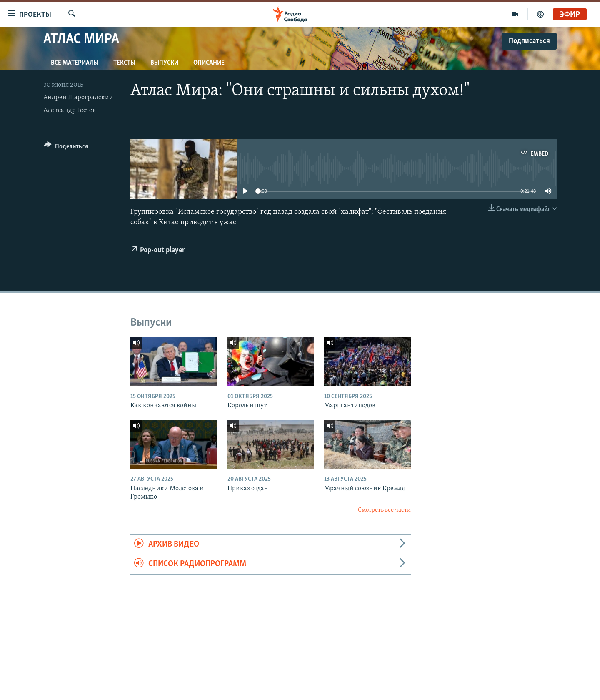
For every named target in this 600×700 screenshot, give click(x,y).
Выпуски (164, 63)
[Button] (66, 148)
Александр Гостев (70, 110)
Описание (209, 63)
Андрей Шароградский (78, 98)
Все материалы (75, 63)
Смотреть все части (384, 510)
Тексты (124, 63)
